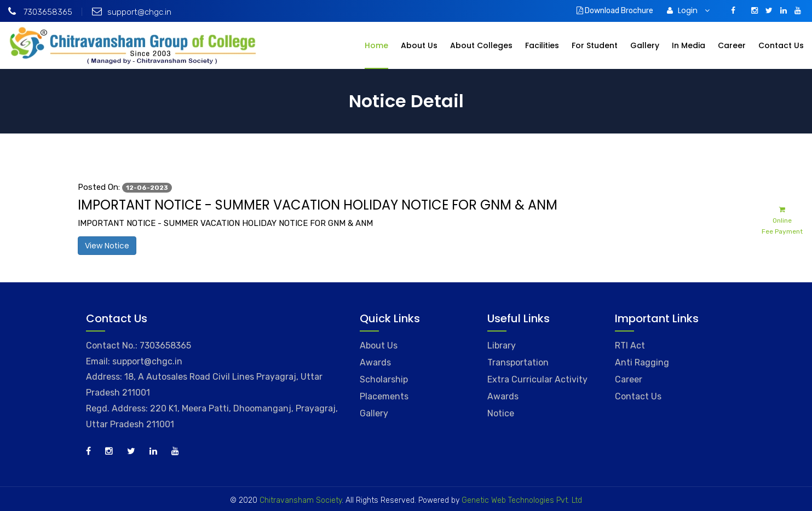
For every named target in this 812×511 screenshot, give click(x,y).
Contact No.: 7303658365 (139, 345)
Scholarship (384, 379)
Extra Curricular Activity (537, 379)
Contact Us (781, 45)
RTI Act (630, 345)
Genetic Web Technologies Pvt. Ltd (521, 500)
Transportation (518, 362)
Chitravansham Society (301, 500)
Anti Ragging (642, 362)
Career (732, 45)
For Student (595, 45)
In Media (689, 45)
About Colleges (481, 45)
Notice (501, 413)
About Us (419, 45)
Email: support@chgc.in (134, 361)
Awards (375, 362)
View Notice (107, 246)
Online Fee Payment (782, 220)
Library (502, 345)
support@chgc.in (132, 12)
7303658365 (40, 12)
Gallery (645, 45)
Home (376, 45)
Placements (384, 396)
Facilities (542, 45)
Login (688, 10)
